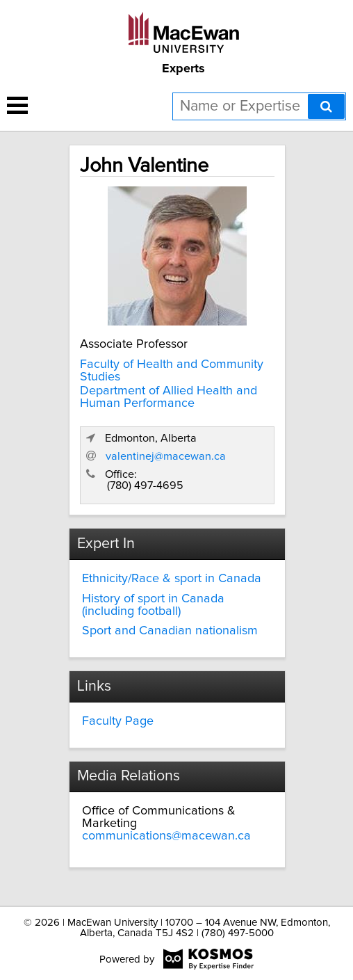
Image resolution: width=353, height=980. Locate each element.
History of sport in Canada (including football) (153, 605)
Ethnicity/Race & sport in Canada (172, 579)
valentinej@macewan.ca (166, 456)
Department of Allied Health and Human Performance (169, 397)
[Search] (326, 106)
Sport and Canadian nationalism (170, 631)
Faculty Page (118, 721)
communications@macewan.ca (166, 836)
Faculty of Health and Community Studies (172, 371)
